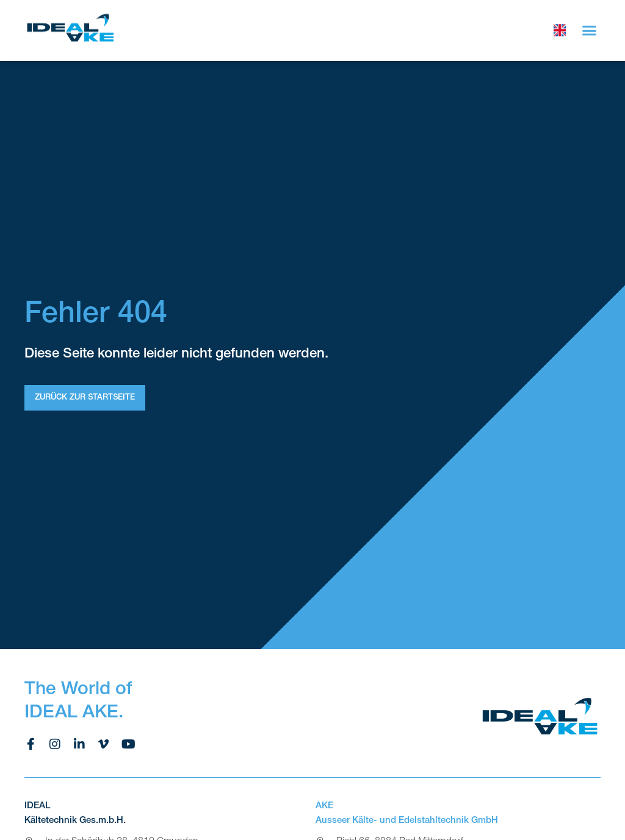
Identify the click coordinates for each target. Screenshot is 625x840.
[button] (590, 28)
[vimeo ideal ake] (104, 744)
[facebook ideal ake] (31, 744)
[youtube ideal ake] (128, 744)
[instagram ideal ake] (55, 744)
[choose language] (560, 28)
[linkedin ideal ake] (79, 744)
